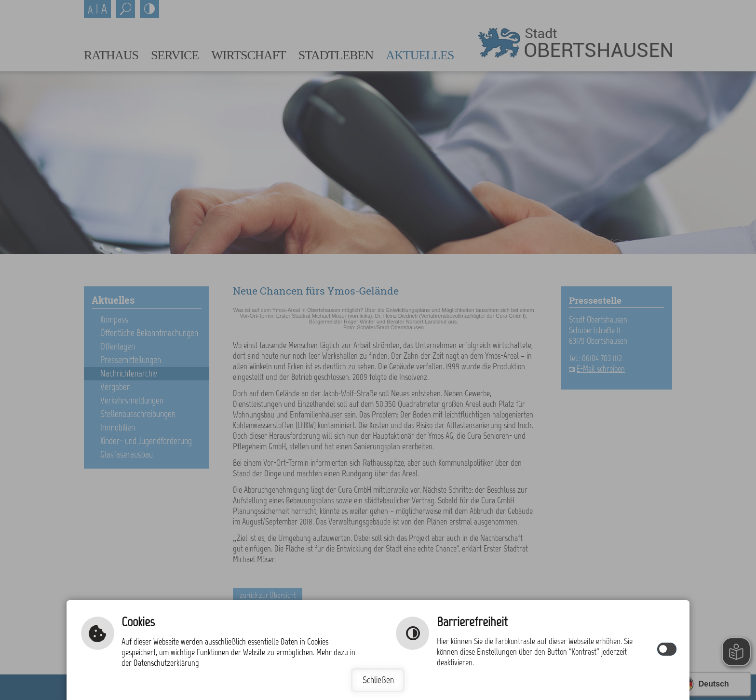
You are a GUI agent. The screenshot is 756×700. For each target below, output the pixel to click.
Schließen (378, 680)
